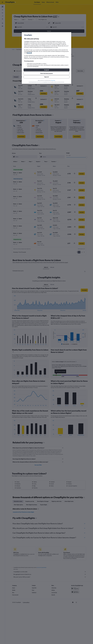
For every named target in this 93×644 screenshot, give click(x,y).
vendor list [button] (29, 53)
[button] (46, 70)
